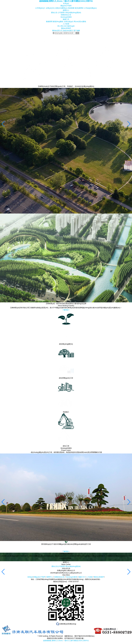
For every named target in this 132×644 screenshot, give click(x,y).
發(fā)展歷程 (79, 8)
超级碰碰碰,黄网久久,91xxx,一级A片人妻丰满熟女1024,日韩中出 (66, 1)
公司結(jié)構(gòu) (90, 8)
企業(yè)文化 (50, 8)
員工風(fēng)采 (69, 26)
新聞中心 (66, 10)
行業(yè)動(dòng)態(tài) (73, 13)
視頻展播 (71, 8)
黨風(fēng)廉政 (58, 22)
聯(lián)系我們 (66, 28)
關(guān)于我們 (66, 6)
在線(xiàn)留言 (68, 31)
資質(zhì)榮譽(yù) (61, 8)
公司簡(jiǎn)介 (40, 8)
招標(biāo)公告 (66, 15)
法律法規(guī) (69, 22)
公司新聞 (61, 13)
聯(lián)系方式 (57, 31)
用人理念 (61, 26)
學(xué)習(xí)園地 (80, 22)
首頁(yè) (66, 3)
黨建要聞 (49, 22)
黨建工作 (66, 19)
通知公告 (54, 13)
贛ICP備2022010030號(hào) (84, 636)
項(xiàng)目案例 (66, 17)
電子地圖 (77, 31)
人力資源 (66, 24)
